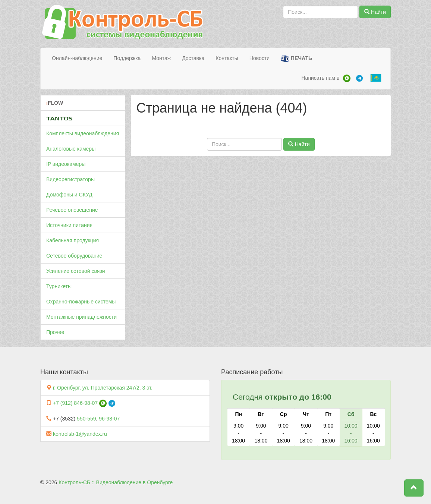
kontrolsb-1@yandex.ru (80, 434)
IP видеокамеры (66, 164)
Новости (259, 58)
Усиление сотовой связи (76, 271)
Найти (375, 12)
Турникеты (59, 286)
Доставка (193, 58)
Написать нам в (320, 78)
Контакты (227, 58)
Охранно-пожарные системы (81, 302)
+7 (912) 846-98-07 (75, 403)
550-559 (86, 419)
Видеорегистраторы (70, 179)
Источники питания (69, 225)
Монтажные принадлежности (81, 317)
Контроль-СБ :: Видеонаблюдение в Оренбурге (116, 482)
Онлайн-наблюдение (77, 58)
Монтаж (161, 58)
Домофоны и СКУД (69, 195)
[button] (414, 488)
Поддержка (127, 58)
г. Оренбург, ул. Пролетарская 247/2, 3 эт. (103, 388)
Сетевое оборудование (74, 256)
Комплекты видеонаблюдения (83, 133)
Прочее (55, 332)
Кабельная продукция (73, 240)
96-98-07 (109, 419)
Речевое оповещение (72, 210)
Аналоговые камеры (71, 149)
